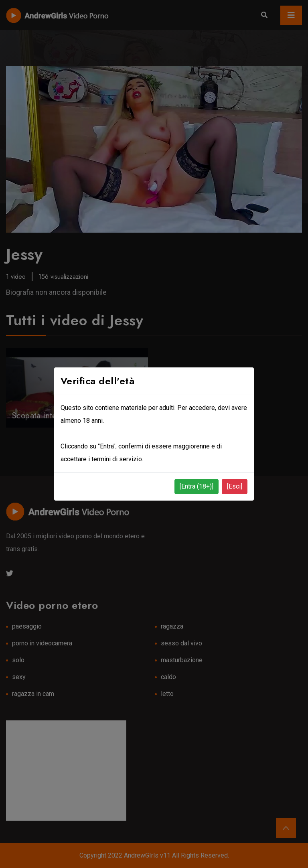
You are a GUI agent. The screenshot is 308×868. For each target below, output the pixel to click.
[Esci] (235, 486)
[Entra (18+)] (197, 486)
